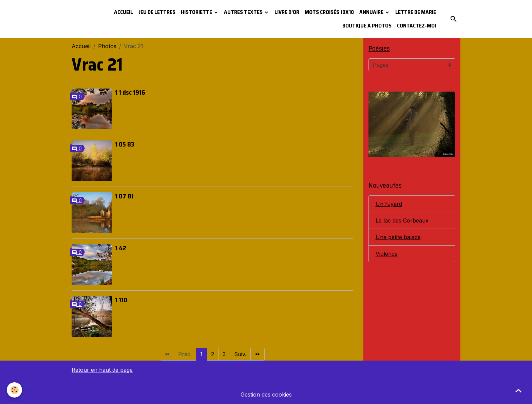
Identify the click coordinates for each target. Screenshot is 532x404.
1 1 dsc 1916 (130, 92)
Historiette (197, 12)
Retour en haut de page (102, 370)
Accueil (123, 12)
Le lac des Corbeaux (402, 220)
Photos (107, 46)
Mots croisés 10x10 (329, 12)
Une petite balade (398, 237)
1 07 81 (124, 196)
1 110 (121, 300)
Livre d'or (287, 12)
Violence (387, 254)
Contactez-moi (416, 26)
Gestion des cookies (266, 395)
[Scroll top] (518, 390)
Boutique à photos (367, 26)
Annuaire (372, 12)
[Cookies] (14, 390)
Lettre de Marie (416, 12)
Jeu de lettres (157, 12)
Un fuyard (389, 204)
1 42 (121, 248)
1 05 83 (125, 144)
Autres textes (244, 12)
